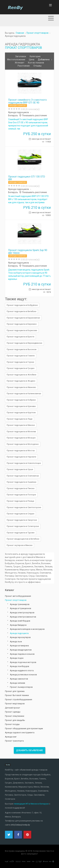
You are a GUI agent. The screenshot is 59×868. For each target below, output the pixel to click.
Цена (32, 60)
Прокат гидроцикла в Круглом (21, 412)
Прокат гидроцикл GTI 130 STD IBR (27, 178)
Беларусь (13, 115)
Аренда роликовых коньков (23, 675)
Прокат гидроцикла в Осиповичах (23, 476)
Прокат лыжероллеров (21, 687)
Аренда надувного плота (22, 671)
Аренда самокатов (19, 679)
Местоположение (16, 60)
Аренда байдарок (18, 625)
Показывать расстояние (35, 115)
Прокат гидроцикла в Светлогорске (24, 507)
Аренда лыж (16, 642)
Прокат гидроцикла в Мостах (21, 451)
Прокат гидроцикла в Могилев (21, 432)
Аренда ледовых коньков (22, 654)
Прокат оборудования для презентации (24, 728)
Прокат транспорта (14, 741)
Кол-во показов (36, 63)
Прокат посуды (12, 724)
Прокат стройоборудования (19, 699)
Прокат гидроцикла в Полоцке (21, 495)
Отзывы (37, 66)
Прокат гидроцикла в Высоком (22, 349)
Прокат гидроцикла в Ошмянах (21, 482)
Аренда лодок (17, 658)
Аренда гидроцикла (19, 112)
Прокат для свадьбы (15, 720)
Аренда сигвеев (17, 683)
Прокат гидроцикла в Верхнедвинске (24, 343)
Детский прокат (13, 708)
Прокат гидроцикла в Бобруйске (22, 305)
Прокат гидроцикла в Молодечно (23, 444)
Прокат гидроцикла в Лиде (20, 419)
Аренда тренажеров (20, 604)
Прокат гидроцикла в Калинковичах (24, 393)
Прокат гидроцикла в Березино (22, 324)
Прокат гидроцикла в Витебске (21, 311)
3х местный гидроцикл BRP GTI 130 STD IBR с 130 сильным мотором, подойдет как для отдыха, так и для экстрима (28, 199)
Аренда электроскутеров (22, 613)
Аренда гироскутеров (20, 637)
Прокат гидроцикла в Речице (20, 501)
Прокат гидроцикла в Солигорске (23, 526)
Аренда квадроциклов (21, 650)
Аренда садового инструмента (20, 733)
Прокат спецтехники (15, 716)
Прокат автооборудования (18, 596)
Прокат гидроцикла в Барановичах (23, 318)
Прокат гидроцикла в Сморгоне (22, 520)
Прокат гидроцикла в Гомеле (21, 356)
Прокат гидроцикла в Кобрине (21, 400)
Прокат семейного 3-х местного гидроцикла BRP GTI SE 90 (27, 101)
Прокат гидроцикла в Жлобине (21, 375)
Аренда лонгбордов (20, 666)
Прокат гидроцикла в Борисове (22, 330)
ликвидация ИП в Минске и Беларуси (31, 804)
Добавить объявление (30, 750)
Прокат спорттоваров (23, 48)
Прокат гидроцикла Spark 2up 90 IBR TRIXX (28, 251)
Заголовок (21, 56)
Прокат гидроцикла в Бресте (20, 337)
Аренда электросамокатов (23, 617)
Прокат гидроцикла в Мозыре (21, 438)
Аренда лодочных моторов (23, 662)
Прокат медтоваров (15, 704)
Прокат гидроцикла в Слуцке (20, 514)
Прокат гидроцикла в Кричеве (21, 406)
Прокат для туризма (15, 691)
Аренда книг (11, 737)
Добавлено (44, 60)
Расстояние (24, 66)
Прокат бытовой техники (17, 695)
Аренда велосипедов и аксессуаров (27, 629)
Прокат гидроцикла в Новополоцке (24, 463)
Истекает (20, 63)
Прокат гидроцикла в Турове (21, 533)
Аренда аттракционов (21, 608)
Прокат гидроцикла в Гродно (21, 368)
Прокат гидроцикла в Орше (20, 469)
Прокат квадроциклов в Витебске (23, 539)
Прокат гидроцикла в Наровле (21, 457)
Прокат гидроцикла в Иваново (21, 387)
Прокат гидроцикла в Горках (20, 362)
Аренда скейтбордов (20, 621)
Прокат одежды (13, 712)
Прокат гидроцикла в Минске (21, 425)
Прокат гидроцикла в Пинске (21, 488)
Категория (35, 56)
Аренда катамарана (19, 646)
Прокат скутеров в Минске (20, 545)
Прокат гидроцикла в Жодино (21, 381)
